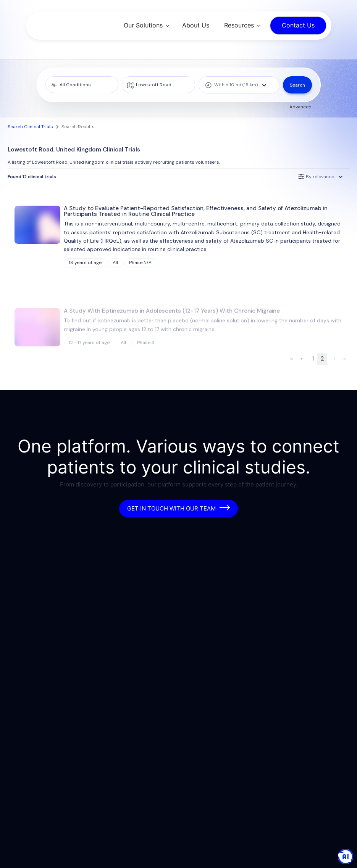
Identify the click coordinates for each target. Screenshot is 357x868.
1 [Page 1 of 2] (313, 359)
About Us (196, 25)
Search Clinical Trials (30, 127)
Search (297, 85)
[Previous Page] (303, 359)
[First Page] (292, 359)
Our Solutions (143, 25)
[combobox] (239, 85)
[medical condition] (82, 85)
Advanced (300, 107)
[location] (158, 85)
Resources (239, 25)
